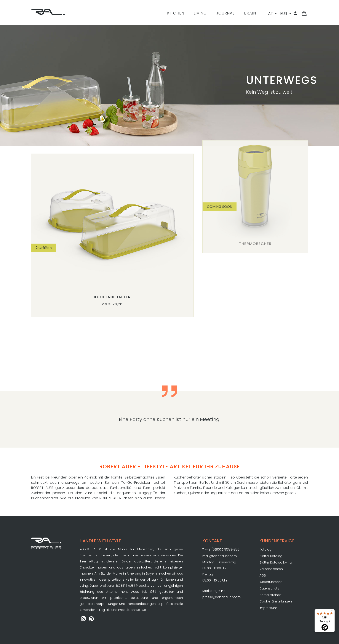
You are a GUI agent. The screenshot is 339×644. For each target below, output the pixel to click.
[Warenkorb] (304, 14)
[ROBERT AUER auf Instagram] (83, 619)
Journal (225, 13)
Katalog (265, 549)
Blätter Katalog (271, 556)
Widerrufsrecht (271, 582)
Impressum (268, 608)
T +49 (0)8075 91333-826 (221, 549)
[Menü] (332, 612)
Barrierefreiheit (270, 595)
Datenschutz (269, 588)
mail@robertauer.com (220, 556)
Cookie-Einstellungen (276, 601)
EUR (284, 14)
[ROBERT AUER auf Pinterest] (91, 619)
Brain (250, 13)
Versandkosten (271, 569)
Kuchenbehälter (112, 297)
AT (270, 14)
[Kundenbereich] (296, 14)
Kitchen (176, 13)
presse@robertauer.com (221, 597)
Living (200, 13)
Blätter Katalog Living (276, 562)
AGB (263, 575)
